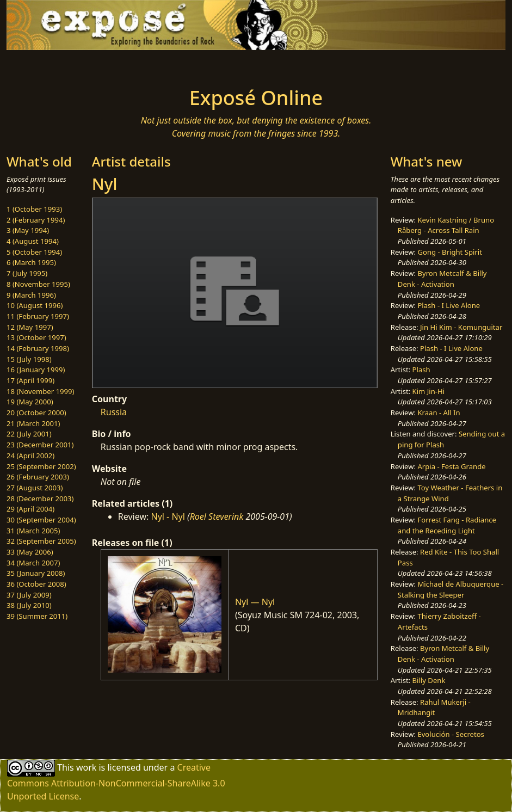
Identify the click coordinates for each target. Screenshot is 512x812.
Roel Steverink (217, 516)
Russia (114, 412)
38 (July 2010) (29, 605)
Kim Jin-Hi (429, 391)
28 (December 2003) (40, 499)
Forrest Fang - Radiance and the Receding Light (447, 525)
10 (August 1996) (35, 305)
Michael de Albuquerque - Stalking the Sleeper (451, 589)
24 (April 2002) (30, 456)
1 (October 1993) (34, 209)
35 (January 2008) (36, 573)
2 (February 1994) (36, 220)
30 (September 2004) (41, 520)
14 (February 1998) (38, 348)
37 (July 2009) (29, 595)
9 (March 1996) (31, 295)
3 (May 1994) (28, 230)
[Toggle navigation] (89, 65)
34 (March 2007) (33, 563)
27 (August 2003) (35, 488)
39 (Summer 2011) (37, 616)
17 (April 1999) (30, 380)
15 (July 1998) (29, 359)
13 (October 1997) (36, 337)
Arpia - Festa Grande (451, 466)
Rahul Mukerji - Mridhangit (434, 708)
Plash (421, 370)
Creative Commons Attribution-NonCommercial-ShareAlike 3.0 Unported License (116, 782)
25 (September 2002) (41, 466)
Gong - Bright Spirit (449, 252)
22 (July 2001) (29, 434)
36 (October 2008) (36, 584)
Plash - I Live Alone (449, 305)
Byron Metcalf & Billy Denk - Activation (442, 279)
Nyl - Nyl (168, 516)
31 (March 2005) (33, 531)
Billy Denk (429, 680)
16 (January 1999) (36, 370)
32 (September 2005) (41, 541)
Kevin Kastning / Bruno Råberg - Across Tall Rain (446, 225)
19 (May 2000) (30, 402)
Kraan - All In (439, 413)
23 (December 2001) (40, 445)
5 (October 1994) (34, 252)
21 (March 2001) (33, 423)
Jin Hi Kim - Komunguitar (461, 327)
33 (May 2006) (30, 552)
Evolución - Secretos (451, 734)
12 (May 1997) (30, 327)
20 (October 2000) (36, 413)
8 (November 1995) (38, 284)
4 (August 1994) (33, 241)
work (86, 767)
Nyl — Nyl (255, 602)
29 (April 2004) (30, 509)
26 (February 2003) (38, 477)
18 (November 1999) (41, 391)
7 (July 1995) (27, 273)
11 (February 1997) (38, 316)
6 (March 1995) (31, 262)
